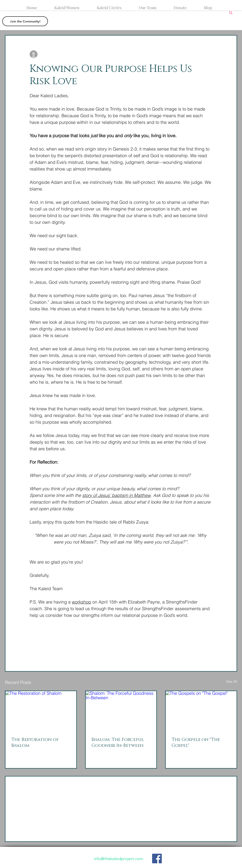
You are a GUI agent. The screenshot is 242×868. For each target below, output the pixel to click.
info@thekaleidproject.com (118, 859)
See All (232, 681)
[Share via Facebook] (32, 638)
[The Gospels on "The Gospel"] (201, 711)
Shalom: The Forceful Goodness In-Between (118, 743)
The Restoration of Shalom (35, 743)
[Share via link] (68, 638)
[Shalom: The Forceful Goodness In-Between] (121, 711)
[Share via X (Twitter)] (44, 638)
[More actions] (209, 54)
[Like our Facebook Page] (157, 859)
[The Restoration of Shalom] (41, 711)
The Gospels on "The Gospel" (196, 743)
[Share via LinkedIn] (56, 638)
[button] (231, 12)
